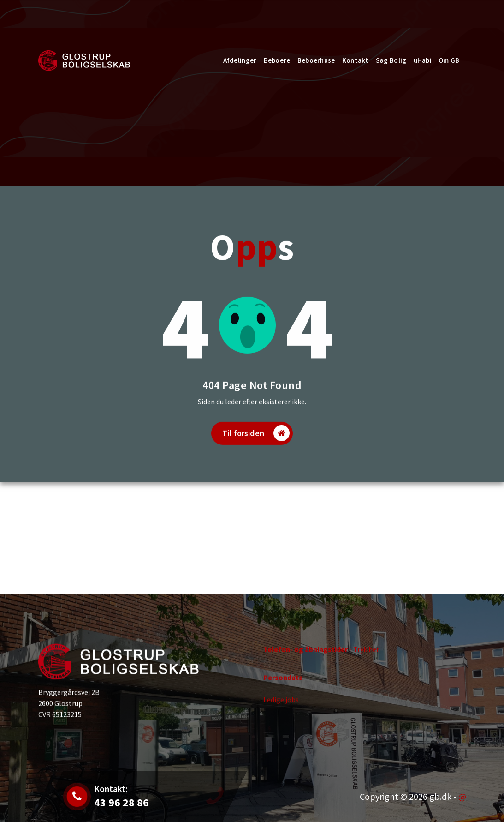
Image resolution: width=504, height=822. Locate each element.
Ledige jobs (281, 705)
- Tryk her (321, 655)
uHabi (423, 60)
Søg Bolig (391, 60)
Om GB (449, 60)
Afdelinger (240, 60)
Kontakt (434, 15)
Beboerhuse (316, 60)
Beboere (277, 60)
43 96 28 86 (158, 20)
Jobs (85, 20)
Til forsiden (256, 447)
